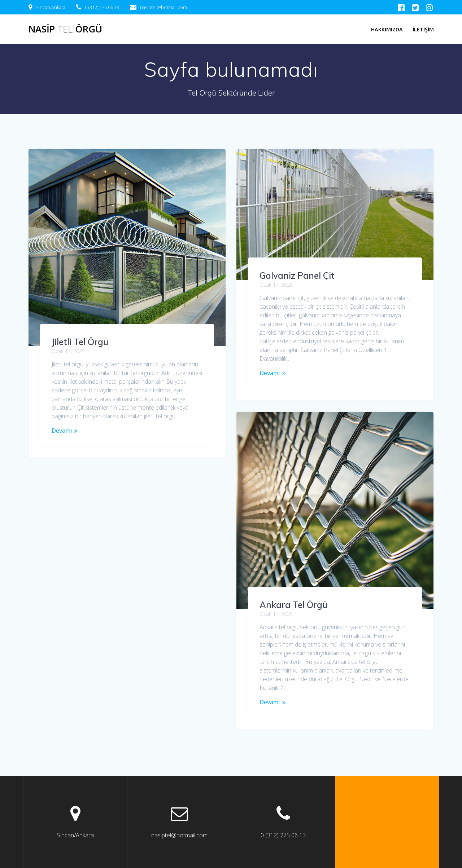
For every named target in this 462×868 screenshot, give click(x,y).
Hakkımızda (387, 29)
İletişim (423, 29)
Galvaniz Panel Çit (297, 276)
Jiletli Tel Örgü (80, 342)
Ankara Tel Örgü (293, 605)
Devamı (62, 431)
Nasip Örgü (65, 29)
